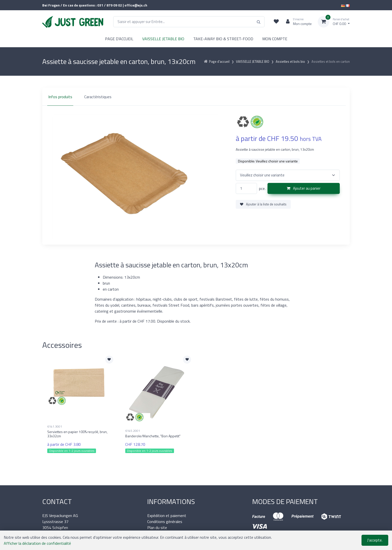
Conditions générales (165, 522)
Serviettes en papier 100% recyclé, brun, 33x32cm (77, 434)
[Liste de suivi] (276, 22)
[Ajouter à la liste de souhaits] (109, 360)
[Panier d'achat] (334, 22)
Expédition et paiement (167, 516)
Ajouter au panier (304, 188)
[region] (196, 97)
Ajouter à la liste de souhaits (263, 204)
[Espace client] (297, 22)
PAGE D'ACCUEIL (119, 39)
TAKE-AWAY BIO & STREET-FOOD (223, 39)
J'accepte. (375, 540)
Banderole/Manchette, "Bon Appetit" (153, 436)
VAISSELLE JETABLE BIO (163, 39)
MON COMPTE (275, 39)
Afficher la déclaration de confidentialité (37, 543)
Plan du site (157, 528)
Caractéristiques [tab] (98, 97)
